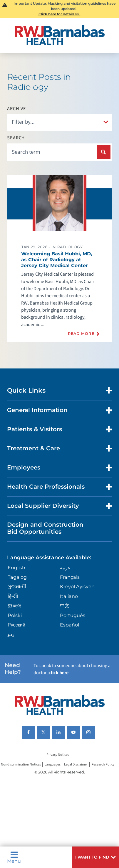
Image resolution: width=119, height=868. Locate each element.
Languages (52, 764)
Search (16, 138)
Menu (14, 857)
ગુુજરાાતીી (17, 586)
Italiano (69, 596)
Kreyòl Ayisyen (77, 586)
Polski (15, 615)
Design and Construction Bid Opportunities (45, 528)
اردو (12, 634)
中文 (65, 606)
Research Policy (103, 764)
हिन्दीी (13, 596)
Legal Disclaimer (76, 764)
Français (70, 577)
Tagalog (17, 577)
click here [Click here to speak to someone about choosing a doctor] (58, 673)
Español (69, 625)
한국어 (15, 606)
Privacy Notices (58, 755)
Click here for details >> (59, 14)
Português (73, 615)
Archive (17, 109)
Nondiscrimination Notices (21, 764)
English (16, 568)
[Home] (59, 35)
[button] (95, 857)
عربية (65, 568)
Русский (16, 625)
